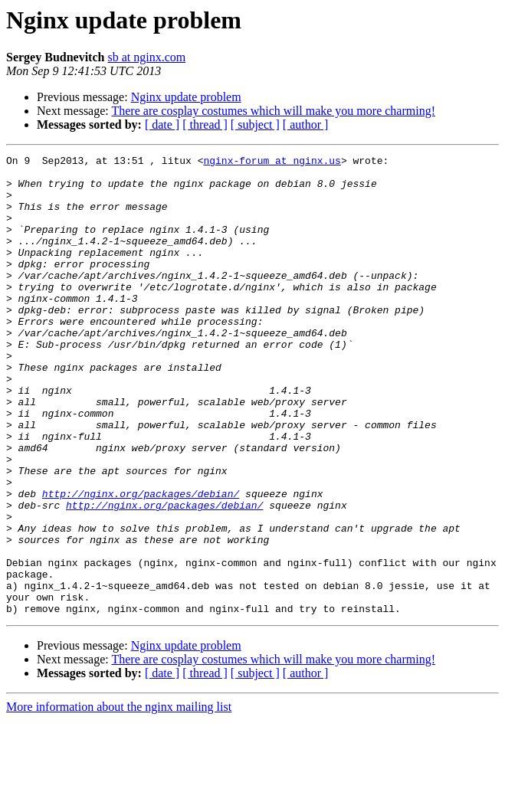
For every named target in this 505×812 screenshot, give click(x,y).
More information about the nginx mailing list (119, 799)
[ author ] (306, 124)
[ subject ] (255, 124)
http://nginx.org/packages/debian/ (141, 562)
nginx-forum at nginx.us (272, 162)
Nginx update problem (186, 97)
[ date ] (162, 124)
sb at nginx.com (146, 57)
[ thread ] (205, 124)
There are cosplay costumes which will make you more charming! (273, 111)
